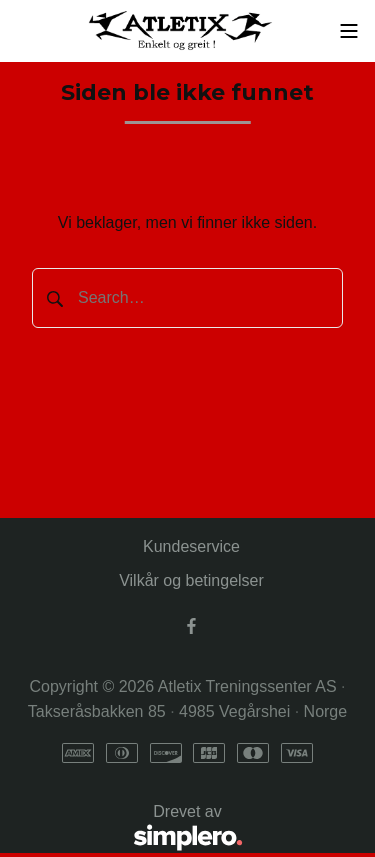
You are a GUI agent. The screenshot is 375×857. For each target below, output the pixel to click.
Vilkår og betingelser (191, 580)
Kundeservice (191, 546)
